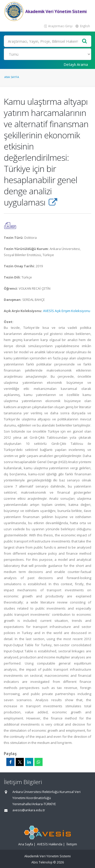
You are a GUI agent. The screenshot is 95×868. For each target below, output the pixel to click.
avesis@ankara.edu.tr (29, 810)
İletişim (72, 844)
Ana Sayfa (12, 77)
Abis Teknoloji (42, 862)
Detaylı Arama (76, 64)
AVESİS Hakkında (50, 844)
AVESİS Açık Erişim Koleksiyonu (67, 311)
